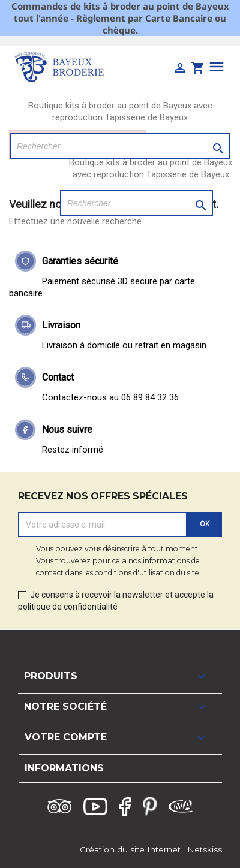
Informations (64, 768)
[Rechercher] (120, 146)
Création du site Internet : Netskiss (151, 849)
